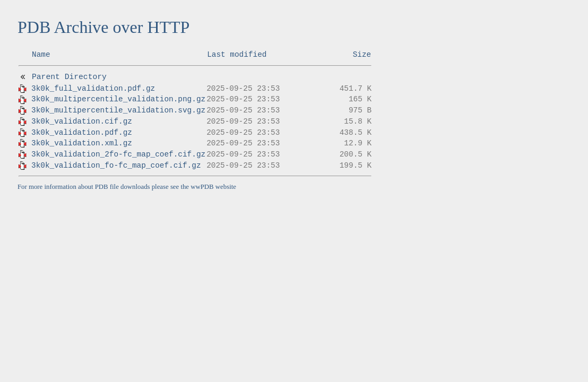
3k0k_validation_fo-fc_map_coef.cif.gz (116, 166)
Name (41, 55)
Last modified (237, 55)
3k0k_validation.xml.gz (82, 143)
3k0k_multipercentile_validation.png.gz (118, 99)
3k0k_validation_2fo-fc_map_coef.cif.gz (118, 154)
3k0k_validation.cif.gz (82, 121)
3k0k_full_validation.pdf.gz (93, 89)
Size (362, 55)
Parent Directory (69, 77)
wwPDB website (213, 187)
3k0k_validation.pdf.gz (82, 133)
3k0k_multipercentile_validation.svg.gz (118, 110)
